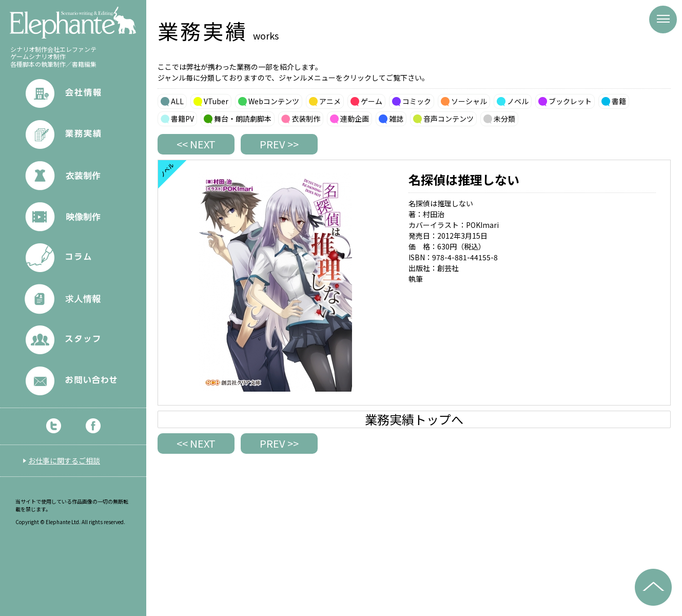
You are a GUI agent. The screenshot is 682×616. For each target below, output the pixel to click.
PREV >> (279, 144)
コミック (417, 101)
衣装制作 (306, 119)
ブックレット (570, 101)
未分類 (504, 119)
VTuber (216, 101)
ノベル (518, 101)
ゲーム (372, 101)
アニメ (330, 101)
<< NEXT (196, 144)
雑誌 (396, 119)
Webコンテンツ (274, 101)
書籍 (619, 101)
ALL (177, 101)
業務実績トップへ (414, 419)
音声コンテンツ (449, 119)
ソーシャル (469, 101)
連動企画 (355, 119)
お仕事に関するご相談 (64, 460)
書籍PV (182, 119)
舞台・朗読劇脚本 (243, 119)
